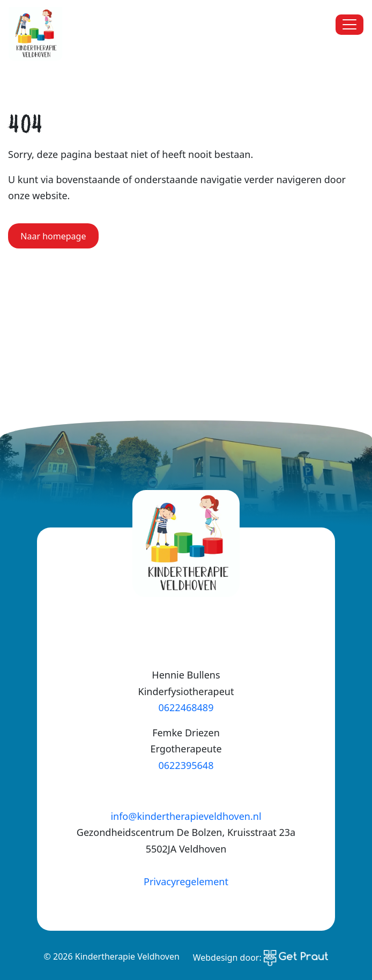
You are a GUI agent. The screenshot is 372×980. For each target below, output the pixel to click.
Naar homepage (53, 236)
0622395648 (186, 765)
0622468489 (186, 707)
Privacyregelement (186, 881)
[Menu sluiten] (349, 25)
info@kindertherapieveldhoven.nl (186, 816)
